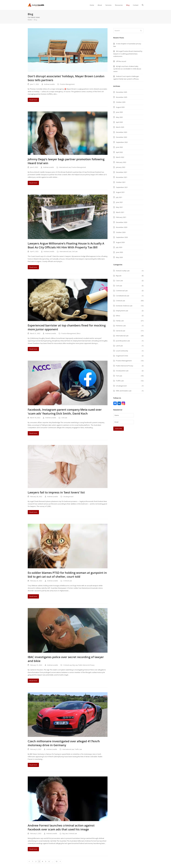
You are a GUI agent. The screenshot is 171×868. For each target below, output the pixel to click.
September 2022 (122, 142)
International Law (65, 167)
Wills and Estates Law (124, 391)
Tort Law (119, 376)
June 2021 (119, 202)
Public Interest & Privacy (86, 665)
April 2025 (119, 122)
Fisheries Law (121, 326)
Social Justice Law (122, 371)
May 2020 (119, 257)
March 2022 (120, 157)
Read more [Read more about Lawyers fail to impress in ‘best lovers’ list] (33, 512)
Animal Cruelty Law (123, 271)
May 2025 (119, 117)
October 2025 (121, 102)
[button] (143, 5)
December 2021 (122, 172)
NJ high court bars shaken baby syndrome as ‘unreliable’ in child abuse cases (127, 69)
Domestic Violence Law (124, 306)
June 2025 (119, 112)
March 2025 (120, 127)
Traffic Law (78, 749)
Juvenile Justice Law (123, 341)
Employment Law (122, 311)
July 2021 (119, 197)
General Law (121, 331)
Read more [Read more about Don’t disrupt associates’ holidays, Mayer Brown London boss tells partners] (33, 100)
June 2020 (119, 252)
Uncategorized (68, 497)
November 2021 (122, 177)
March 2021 (120, 212)
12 (57, 861)
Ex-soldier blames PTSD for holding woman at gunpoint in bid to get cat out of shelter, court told (67, 575)
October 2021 (121, 182)
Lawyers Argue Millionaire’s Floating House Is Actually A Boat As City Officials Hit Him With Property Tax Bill (66, 245)
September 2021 (122, 187)
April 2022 (119, 152)
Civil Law (75, 251)
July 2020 (119, 247)
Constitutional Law (123, 296)
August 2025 (120, 107)
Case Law (119, 281)
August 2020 (120, 242)
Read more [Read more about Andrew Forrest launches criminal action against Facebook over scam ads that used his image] (33, 849)
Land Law (119, 346)
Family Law (120, 321)
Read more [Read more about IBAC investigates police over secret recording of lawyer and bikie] (33, 681)
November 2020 (122, 227)
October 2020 (121, 232)
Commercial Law (122, 291)
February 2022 (121, 162)
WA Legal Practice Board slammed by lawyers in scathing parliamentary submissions (128, 54)
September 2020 (122, 237)
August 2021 (120, 192)
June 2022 (119, 147)
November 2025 (122, 97)
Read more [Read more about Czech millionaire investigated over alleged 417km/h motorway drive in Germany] (33, 765)
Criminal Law (68, 581)
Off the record (121, 61)
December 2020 (122, 222)
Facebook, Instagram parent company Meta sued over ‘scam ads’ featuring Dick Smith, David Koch (65, 411)
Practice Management (67, 84)
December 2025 (122, 92)
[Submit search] (141, 31)
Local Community (122, 351)
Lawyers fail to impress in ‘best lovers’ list (56, 492)
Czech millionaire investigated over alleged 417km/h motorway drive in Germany (64, 743)
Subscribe (119, 429)
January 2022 (121, 167)
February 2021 (121, 217)
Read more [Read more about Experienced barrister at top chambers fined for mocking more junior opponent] (33, 349)
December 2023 (122, 132)
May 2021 (119, 207)
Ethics (79, 333)
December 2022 (122, 137)
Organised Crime (122, 356)
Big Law (75, 665)
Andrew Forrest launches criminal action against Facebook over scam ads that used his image (61, 827)
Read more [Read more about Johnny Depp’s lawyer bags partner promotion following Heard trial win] (33, 183)
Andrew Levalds (49, 84)
